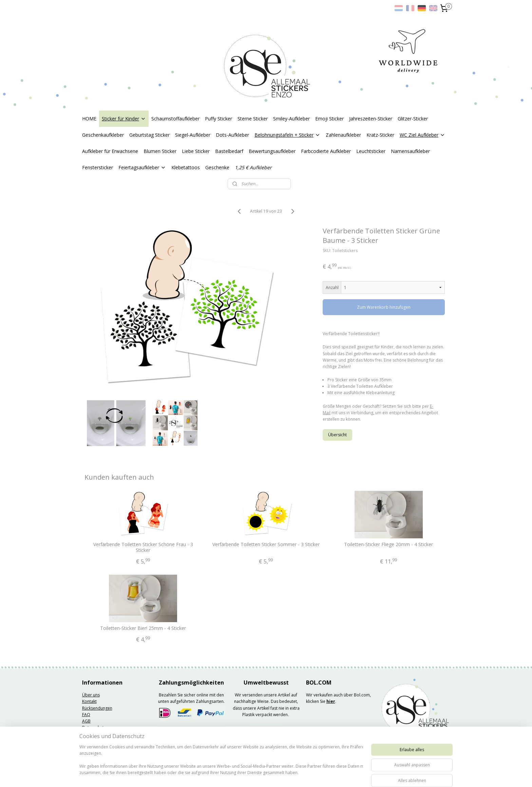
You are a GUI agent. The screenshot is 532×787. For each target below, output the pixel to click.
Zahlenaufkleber (343, 135)
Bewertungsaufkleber (272, 151)
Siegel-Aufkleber (193, 135)
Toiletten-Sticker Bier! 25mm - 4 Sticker (143, 628)
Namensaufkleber (410, 151)
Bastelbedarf (229, 151)
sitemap (246, 775)
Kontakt (89, 701)
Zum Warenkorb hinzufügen (384, 307)
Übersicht (338, 435)
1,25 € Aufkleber (253, 167)
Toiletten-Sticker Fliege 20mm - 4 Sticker (389, 545)
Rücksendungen (97, 708)
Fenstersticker (98, 167)
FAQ (86, 715)
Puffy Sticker (218, 119)
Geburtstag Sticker (149, 135)
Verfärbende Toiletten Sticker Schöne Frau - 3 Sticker (143, 548)
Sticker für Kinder (124, 119)
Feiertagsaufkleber (142, 167)
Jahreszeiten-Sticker (371, 119)
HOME (89, 119)
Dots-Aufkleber (232, 135)
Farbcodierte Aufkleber (326, 151)
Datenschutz (94, 727)
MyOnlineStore (347, 775)
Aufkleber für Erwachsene (110, 151)
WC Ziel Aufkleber (422, 135)
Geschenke (217, 167)
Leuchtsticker (371, 151)
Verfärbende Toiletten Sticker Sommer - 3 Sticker (266, 545)
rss (260, 775)
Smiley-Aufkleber (291, 119)
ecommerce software (287, 775)
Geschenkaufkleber (103, 135)
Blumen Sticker (160, 151)
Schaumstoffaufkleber (175, 119)
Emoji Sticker (329, 119)
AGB (86, 721)
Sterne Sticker (253, 119)
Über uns (91, 695)
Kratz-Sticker (380, 135)
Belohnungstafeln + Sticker (287, 135)
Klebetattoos (186, 167)
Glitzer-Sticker (413, 119)
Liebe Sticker (196, 151)
